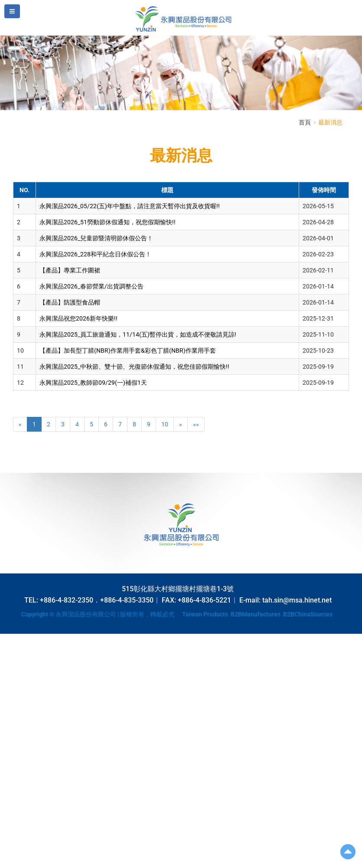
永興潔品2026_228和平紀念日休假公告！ (95, 254)
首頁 (305, 122)
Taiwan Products (205, 614)
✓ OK (217, 864)
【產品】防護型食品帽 (70, 302)
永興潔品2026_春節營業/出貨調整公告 (91, 286)
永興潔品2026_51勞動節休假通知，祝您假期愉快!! (108, 222)
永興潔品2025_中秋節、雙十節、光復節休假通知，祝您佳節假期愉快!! (134, 367)
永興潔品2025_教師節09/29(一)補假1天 (93, 383)
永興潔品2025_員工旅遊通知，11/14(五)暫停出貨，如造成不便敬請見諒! (138, 334)
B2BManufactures (256, 614)
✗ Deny (10, 664)
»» (196, 424)
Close (7, 638)
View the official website (68, 725)
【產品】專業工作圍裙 (70, 270)
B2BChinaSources (308, 614)
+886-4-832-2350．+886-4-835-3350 (97, 600)
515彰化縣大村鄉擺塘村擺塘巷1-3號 (178, 589)
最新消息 (330, 122)
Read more (17, 725)
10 (165, 424)
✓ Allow (11, 655)
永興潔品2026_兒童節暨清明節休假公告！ (96, 238)
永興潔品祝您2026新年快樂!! (78, 318)
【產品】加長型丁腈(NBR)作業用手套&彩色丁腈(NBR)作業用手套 (128, 350)
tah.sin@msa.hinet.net (297, 600)
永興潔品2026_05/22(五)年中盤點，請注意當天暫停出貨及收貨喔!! (130, 206)
